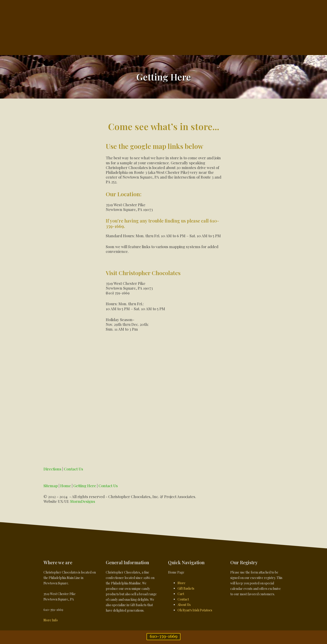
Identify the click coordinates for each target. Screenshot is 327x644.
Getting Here (85, 486)
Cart (181, 594)
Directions (52, 469)
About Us (184, 605)
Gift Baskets (186, 588)
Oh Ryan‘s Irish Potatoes (195, 610)
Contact (183, 599)
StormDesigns (83, 501)
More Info (51, 620)
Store (182, 583)
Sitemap (51, 486)
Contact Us (73, 469)
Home (66, 486)
